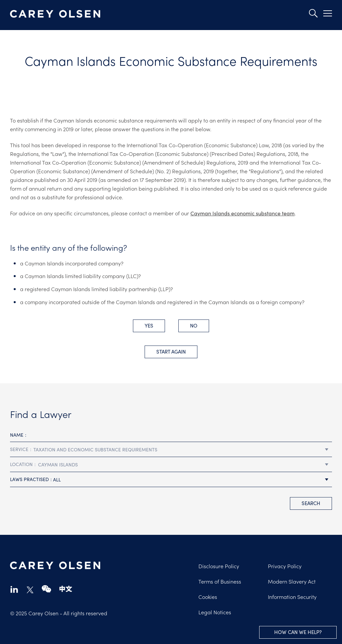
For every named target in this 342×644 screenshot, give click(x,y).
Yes (149, 325)
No (194, 325)
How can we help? (298, 632)
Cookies (208, 597)
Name (17, 435)
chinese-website (66, 589)
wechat (46, 589)
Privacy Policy (285, 566)
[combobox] (171, 450)
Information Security (292, 597)
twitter (30, 590)
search (311, 503)
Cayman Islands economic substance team (242, 213)
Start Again (171, 351)
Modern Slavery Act (292, 581)
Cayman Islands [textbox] (58, 464)
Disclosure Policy (219, 566)
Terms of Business (220, 581)
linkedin (14, 589)
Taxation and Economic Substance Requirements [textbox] (95, 449)
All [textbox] (57, 479)
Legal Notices (215, 612)
